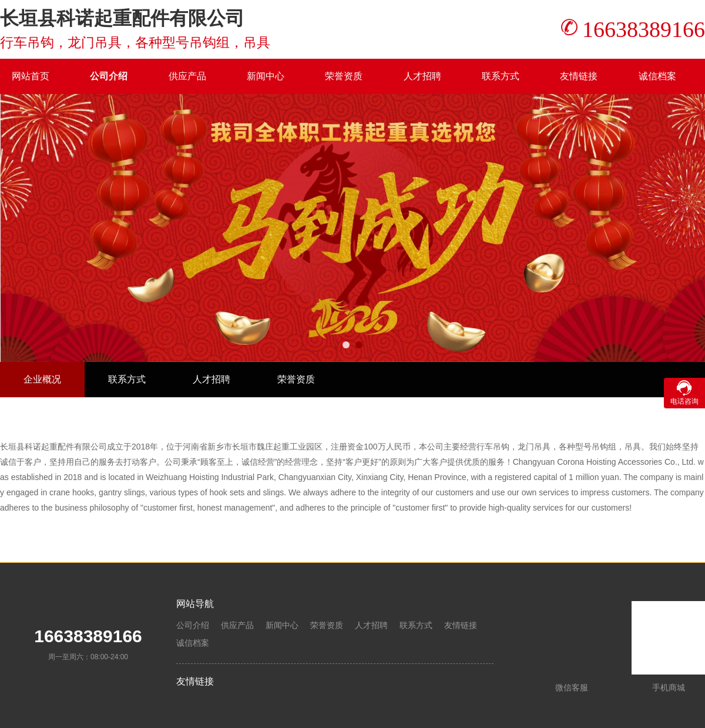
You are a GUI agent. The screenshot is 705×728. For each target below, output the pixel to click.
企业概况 (42, 379)
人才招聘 (422, 76)
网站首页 (31, 76)
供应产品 (187, 76)
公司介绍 (109, 76)
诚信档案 (657, 76)
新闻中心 (266, 76)
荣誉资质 (344, 76)
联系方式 (501, 76)
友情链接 (579, 76)
